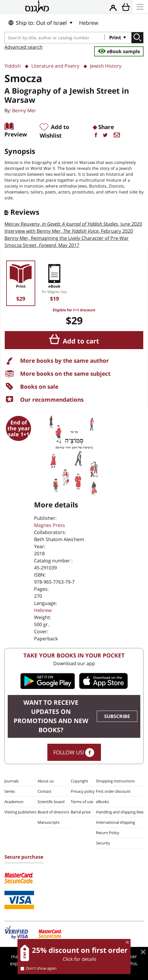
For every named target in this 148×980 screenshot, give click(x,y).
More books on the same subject (65, 373)
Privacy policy (83, 791)
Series (10, 791)
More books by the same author (65, 360)
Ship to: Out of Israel (37, 23)
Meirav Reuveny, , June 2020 (73, 224)
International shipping (115, 822)
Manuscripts (49, 822)
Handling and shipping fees (120, 812)
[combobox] (55, 38)
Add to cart (81, 341)
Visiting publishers (20, 812)
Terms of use (82, 802)
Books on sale (39, 386)
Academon (14, 802)
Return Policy (108, 833)
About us (46, 781)
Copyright (79, 781)
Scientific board (51, 802)
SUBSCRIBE (117, 716)
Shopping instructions (115, 781)
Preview (16, 134)
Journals (12, 781)
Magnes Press (50, 525)
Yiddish (13, 66)
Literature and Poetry (55, 66)
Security (103, 843)
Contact (45, 791)
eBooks (102, 802)
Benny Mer (24, 110)
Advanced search (24, 47)
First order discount (113, 791)
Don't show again (38, 968)
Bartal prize (81, 812)
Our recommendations (52, 399)
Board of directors (53, 812)
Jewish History (106, 66)
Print (116, 38)
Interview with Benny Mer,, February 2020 (69, 231)
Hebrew (89, 23)
